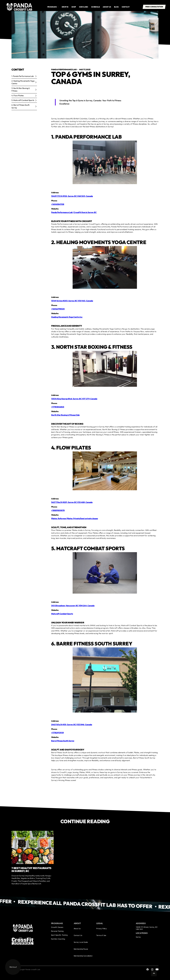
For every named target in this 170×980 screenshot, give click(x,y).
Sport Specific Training (59, 935)
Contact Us (78, 935)
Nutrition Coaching (58, 939)
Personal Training (57, 931)
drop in (65, 7)
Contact (126, 7)
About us (107, 7)
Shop (74, 7)
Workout (13, 967)
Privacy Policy (101, 928)
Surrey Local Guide (81, 942)
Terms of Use (101, 935)
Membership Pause (81, 949)
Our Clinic (84, 7)
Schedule (95, 7)
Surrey (138, 937)
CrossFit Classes (57, 927)
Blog (116, 7)
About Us (77, 928)
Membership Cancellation (83, 956)
